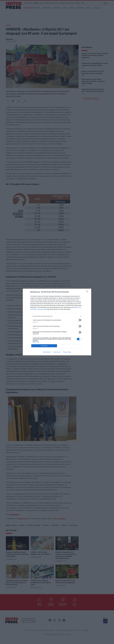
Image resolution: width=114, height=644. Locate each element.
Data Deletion (47, 352)
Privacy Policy (67, 352)
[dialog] (57, 322)
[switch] (79, 320)
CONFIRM (44, 346)
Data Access (57, 352)
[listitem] (57, 316)
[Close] (88, 292)
